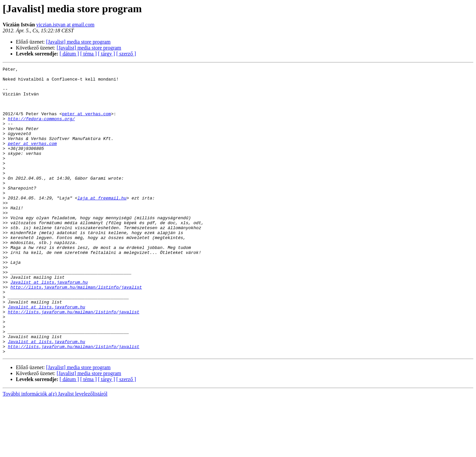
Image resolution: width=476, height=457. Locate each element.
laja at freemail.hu (102, 225)
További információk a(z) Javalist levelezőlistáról (55, 451)
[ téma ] (89, 54)
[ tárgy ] (107, 54)
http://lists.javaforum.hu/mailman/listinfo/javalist (76, 332)
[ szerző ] (126, 54)
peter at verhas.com (86, 123)
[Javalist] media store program (79, 42)
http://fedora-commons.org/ (41, 129)
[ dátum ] (69, 54)
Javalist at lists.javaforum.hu (49, 326)
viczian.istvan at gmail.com (65, 25)
